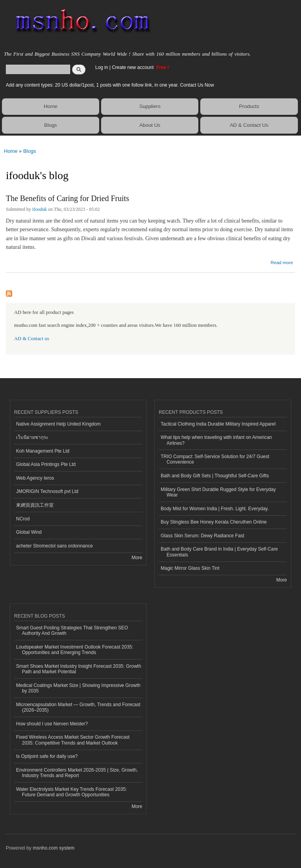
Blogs (51, 125)
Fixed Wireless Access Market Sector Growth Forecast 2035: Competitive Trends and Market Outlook (73, 740)
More (137, 558)
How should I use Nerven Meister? (52, 724)
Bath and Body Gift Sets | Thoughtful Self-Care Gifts (215, 476)
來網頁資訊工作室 (35, 505)
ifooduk (39, 209)
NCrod (23, 519)
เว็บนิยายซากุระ (32, 437)
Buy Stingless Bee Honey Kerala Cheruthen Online (214, 522)
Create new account (133, 67)
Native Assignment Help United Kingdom (58, 424)
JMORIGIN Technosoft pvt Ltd (47, 491)
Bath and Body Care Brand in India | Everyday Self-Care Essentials (219, 552)
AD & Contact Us (249, 125)
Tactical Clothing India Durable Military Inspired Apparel (218, 424)
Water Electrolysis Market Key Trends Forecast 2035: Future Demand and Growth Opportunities (72, 792)
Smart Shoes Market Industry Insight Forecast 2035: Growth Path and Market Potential (79, 669)
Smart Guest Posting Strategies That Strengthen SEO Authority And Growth (72, 631)
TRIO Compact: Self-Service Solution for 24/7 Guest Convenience (215, 459)
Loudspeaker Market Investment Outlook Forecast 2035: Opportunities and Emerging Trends (75, 650)
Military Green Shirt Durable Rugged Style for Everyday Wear (218, 492)
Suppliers (150, 106)
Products (249, 106)
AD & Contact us (32, 339)
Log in (102, 67)
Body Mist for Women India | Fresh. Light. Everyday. (215, 509)
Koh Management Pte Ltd (43, 451)
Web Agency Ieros (35, 478)
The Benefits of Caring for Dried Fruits (67, 198)
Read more (282, 262)
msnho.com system (54, 848)
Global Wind (29, 532)
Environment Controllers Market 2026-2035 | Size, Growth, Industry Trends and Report (77, 773)
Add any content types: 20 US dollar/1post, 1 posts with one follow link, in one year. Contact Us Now (110, 85)
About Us (150, 125)
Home (51, 106)
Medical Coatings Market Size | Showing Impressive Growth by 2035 (78, 688)
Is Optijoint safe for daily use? (47, 756)
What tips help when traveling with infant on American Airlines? (216, 440)
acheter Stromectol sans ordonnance (54, 546)
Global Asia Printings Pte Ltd (46, 464)
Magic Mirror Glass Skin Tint (190, 568)
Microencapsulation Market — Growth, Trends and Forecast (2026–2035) (78, 707)
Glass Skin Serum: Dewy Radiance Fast (202, 536)
